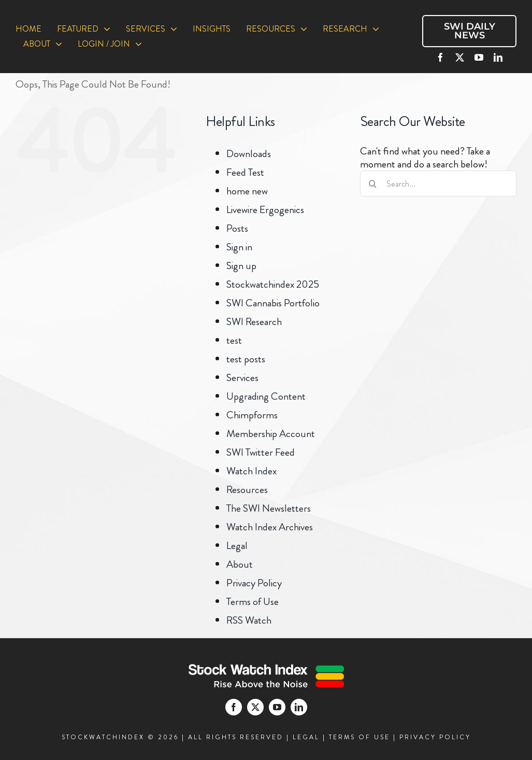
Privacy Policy (254, 583)
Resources (247, 490)
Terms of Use (253, 602)
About (240, 564)
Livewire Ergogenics (265, 210)
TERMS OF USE (360, 737)
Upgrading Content (266, 396)
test (234, 340)
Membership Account (271, 434)
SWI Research (254, 322)
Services (242, 378)
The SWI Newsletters (269, 508)
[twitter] (460, 57)
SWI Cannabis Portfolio (273, 303)
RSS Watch (249, 620)
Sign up (241, 266)
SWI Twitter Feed (261, 452)
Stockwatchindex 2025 (273, 284)
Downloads (249, 154)
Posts (237, 228)
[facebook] (441, 57)
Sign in (239, 247)
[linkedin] (498, 57)
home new (247, 191)
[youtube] (479, 57)
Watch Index (251, 471)
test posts (246, 359)
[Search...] (438, 184)
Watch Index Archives (270, 527)
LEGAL (306, 737)
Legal (237, 546)
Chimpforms (252, 415)
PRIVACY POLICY (435, 737)
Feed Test (245, 172)
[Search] (373, 184)
